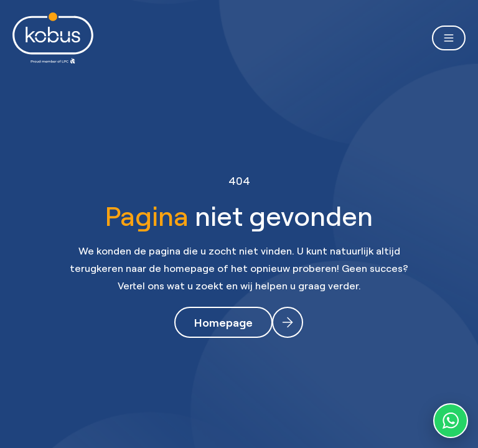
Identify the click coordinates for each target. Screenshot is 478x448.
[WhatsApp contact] (451, 421)
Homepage (223, 322)
